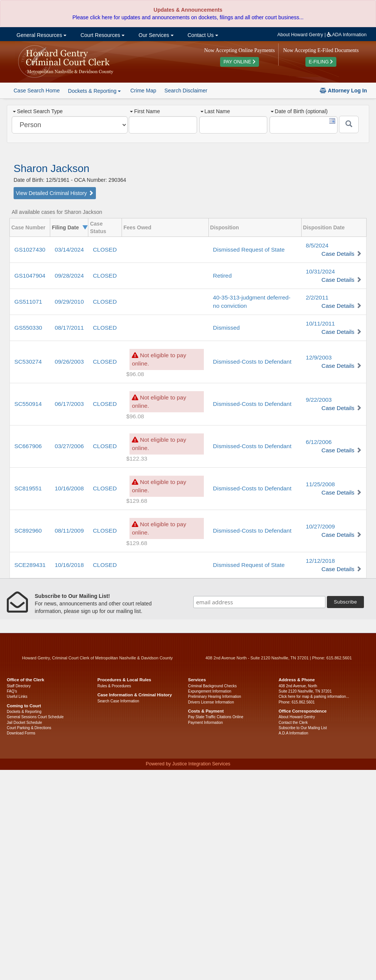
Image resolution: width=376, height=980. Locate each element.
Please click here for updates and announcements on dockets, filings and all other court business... (188, 17)
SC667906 (28, 446)
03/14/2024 (69, 250)
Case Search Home (37, 91)
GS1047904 (30, 276)
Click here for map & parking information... (314, 697)
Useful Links (17, 697)
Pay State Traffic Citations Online (216, 717)
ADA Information (347, 35)
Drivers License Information (211, 702)
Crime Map (143, 91)
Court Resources (102, 35)
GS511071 (28, 302)
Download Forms (21, 733)
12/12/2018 (320, 561)
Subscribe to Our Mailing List (303, 728)
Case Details (338, 254)
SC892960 (28, 531)
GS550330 (28, 328)
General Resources (41, 35)
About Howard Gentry (300, 35)
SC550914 (28, 404)
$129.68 (137, 501)
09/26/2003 (69, 362)
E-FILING (321, 62)
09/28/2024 (69, 276)
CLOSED (105, 250)
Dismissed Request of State (249, 250)
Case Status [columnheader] (98, 227)
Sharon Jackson (52, 168)
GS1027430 (30, 250)
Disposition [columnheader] (225, 227)
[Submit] (349, 124)
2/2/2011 (317, 297)
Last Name (215, 111)
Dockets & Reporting (24, 712)
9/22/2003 (319, 400)
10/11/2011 (320, 323)
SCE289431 (30, 565)
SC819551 (28, 488)
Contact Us (202, 35)
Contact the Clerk (293, 723)
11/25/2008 (320, 484)
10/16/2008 (69, 488)
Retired (222, 276)
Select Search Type (38, 111)
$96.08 (135, 374)
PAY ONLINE (240, 62)
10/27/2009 (320, 526)
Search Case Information (118, 701)
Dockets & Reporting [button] (94, 91)
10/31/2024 (320, 271)
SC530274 (28, 362)
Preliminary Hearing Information (215, 697)
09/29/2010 (69, 302)
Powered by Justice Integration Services (188, 764)
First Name (145, 111)
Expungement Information (210, 691)
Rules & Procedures (114, 686)
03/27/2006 (69, 446)
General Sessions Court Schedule (35, 717)
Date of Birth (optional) (299, 111)
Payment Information (205, 723)
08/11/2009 (69, 531)
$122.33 (137, 459)
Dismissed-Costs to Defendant (252, 362)
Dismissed (226, 328)
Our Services (155, 35)
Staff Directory (19, 686)
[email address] (259, 602)
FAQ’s (12, 691)
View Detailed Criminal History (55, 193)
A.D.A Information (293, 733)
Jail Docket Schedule (24, 723)
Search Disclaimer (186, 91)
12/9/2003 (319, 357)
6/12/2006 (319, 442)
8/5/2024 (317, 245)
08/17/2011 (69, 328)
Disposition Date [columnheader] (324, 227)
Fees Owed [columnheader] (137, 227)
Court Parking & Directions (29, 728)
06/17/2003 (69, 404)
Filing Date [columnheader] (65, 227)
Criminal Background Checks (212, 686)
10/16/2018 (69, 565)
